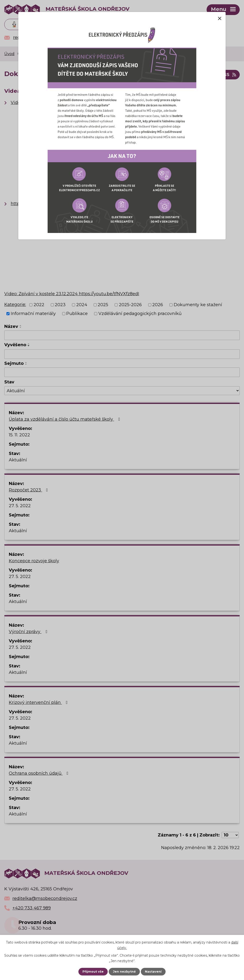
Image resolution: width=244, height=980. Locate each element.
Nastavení (153, 972)
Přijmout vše (93, 972)
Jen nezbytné (124, 972)
